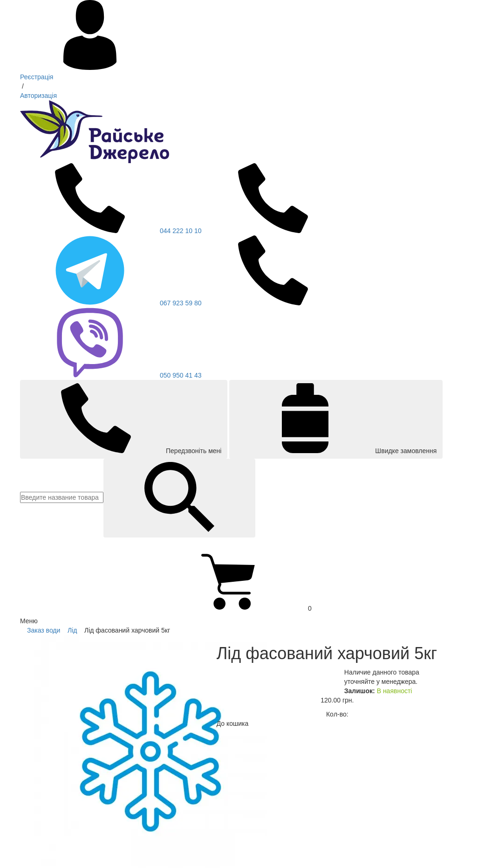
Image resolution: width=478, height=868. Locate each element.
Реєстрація (37, 77)
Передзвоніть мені (124, 419)
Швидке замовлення (336, 419)
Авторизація (38, 96)
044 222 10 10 (111, 231)
